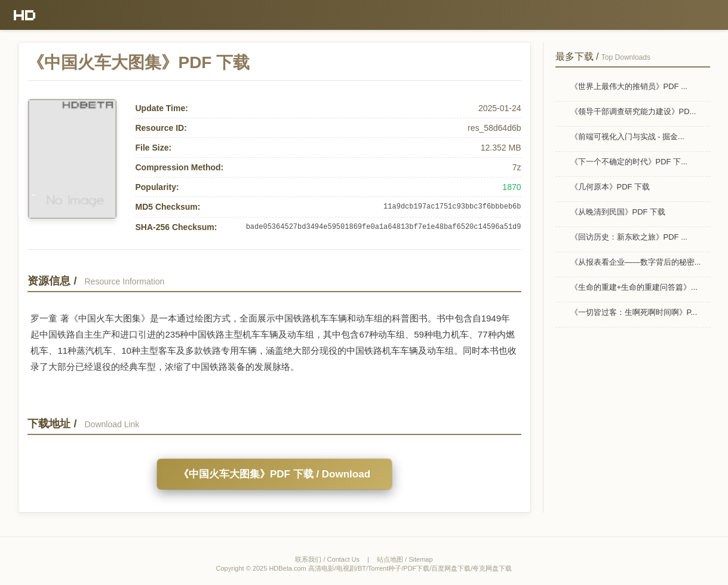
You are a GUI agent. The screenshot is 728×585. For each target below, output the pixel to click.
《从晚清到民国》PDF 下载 (618, 212)
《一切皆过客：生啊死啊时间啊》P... (634, 312)
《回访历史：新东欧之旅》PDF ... (629, 237)
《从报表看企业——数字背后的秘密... (636, 262)
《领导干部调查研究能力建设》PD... (633, 111)
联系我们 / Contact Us (327, 559)
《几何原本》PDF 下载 (610, 187)
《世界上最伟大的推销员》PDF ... (629, 86)
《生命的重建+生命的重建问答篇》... (634, 287)
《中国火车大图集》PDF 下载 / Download (274, 474)
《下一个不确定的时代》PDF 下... (629, 162)
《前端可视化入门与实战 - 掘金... (627, 137)
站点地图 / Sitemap (405, 559)
